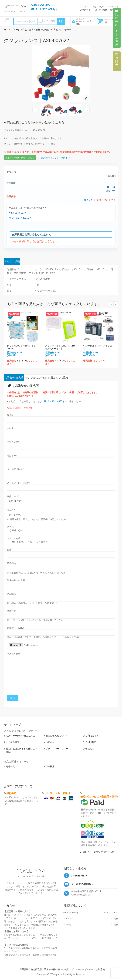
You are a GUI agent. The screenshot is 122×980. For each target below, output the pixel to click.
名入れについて (107, 7)
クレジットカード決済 (57, 793)
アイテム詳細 (12, 261)
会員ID (10, 415)
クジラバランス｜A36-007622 (36, 40)
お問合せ (50, 742)
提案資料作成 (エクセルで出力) (20, 158)
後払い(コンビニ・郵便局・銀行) (99, 797)
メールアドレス (15, 469)
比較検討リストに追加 (117, 28)
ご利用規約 (91, 742)
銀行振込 (11, 793)
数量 (9, 550)
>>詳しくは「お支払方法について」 (98, 852)
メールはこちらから (20, 218)
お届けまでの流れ (58, 378)
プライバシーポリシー (57, 749)
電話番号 (12, 456)
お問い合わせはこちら (48, 122)
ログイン (80, 21)
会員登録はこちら (50, 158)
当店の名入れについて (57, 736)
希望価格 (11, 563)
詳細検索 (50, 766)
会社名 (11, 428)
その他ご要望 (14, 654)
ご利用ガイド (86, 10)
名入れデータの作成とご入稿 (20, 736)
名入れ (10, 527)
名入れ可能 (50, 21)
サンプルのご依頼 (36, 378)
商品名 (11, 510)
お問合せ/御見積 (14, 378)
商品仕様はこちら (17, 122)
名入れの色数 (14, 538)
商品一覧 (10, 766)
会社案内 (90, 749)
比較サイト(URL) (15, 628)
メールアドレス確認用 (19, 483)
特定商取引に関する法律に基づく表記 (50, 969)
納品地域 (11, 594)
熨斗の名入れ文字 (16, 580)
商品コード (13, 496)
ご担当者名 (13, 442)
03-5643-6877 (17, 213)
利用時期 (11, 611)
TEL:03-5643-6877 (53, 401)
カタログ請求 (91, 7)
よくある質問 (101, 10)
